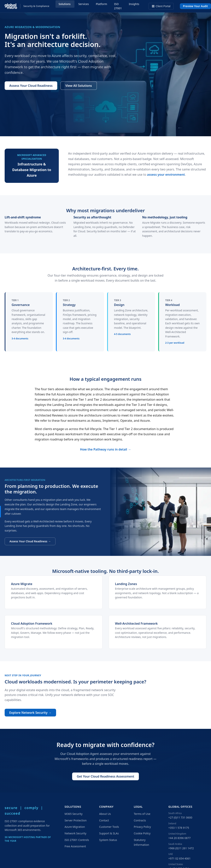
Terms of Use (142, 814)
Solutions (65, 4)
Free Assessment (75, 846)
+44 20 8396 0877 (180, 838)
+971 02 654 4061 (180, 858)
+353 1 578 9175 (179, 828)
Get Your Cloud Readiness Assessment (105, 776)
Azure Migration (75, 827)
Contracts (140, 820)
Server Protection (76, 820)
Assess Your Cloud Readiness (31, 86)
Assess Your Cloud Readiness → (30, 541)
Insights (134, 4)
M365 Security (74, 814)
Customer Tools (109, 827)
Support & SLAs (109, 833)
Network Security (76, 833)
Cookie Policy (142, 833)
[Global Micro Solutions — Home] (27, 6)
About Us (105, 814)
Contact (104, 820)
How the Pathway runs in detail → (106, 449)
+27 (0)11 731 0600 (180, 817)
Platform (101, 4)
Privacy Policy (142, 827)
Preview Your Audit (195, 6)
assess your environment (166, 175)
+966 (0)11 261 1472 (181, 848)
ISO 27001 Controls (77, 840)
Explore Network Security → (30, 713)
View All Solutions (79, 86)
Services (84, 4)
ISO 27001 (118, 6)
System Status (108, 840)
